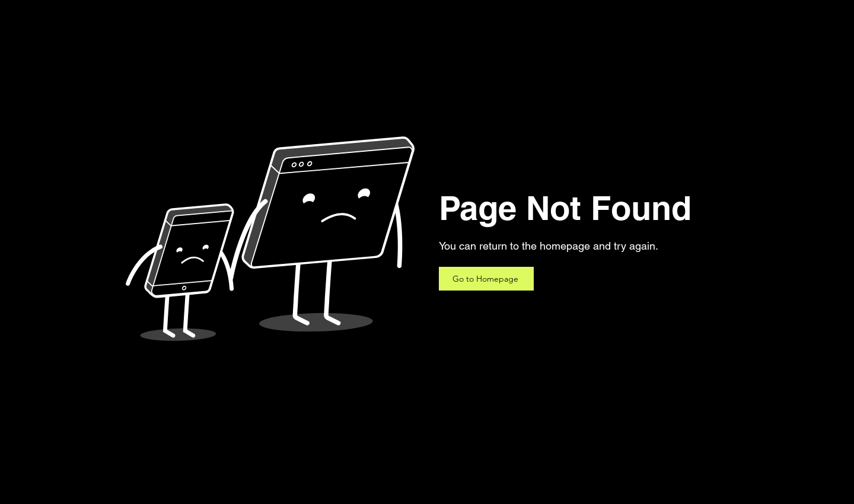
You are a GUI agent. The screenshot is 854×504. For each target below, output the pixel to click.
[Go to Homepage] (486, 279)
